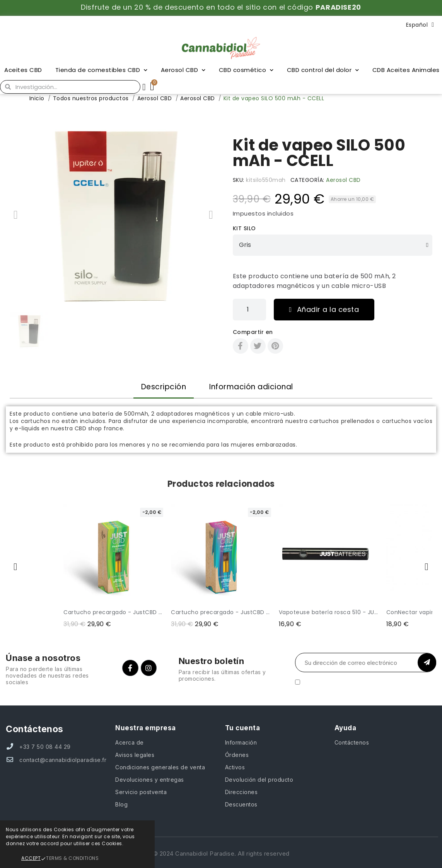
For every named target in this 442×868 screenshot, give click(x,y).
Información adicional (251, 387)
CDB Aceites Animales (406, 70)
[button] (16, 215)
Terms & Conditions (72, 858)
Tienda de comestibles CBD (102, 70)
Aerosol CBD (183, 70)
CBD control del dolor (323, 70)
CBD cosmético (246, 70)
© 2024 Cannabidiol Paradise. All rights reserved (221, 853)
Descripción (164, 387)
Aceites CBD (23, 70)
